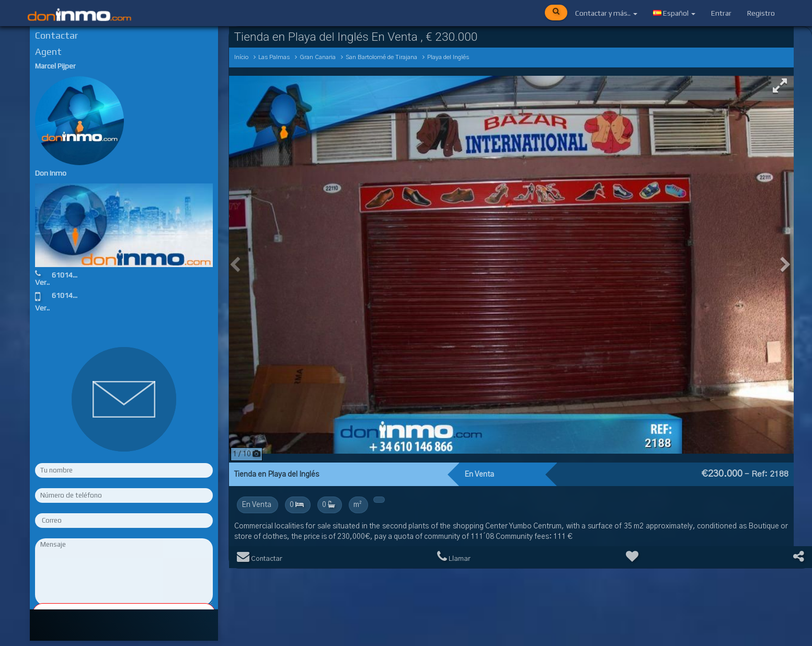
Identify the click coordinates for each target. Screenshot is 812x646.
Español (674, 13)
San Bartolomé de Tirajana (381, 57)
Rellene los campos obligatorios (124, 614)
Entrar (721, 13)
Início (241, 57)
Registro (761, 13)
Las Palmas (274, 57)
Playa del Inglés (448, 57)
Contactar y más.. (606, 13)
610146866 (71, 275)
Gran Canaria (318, 57)
